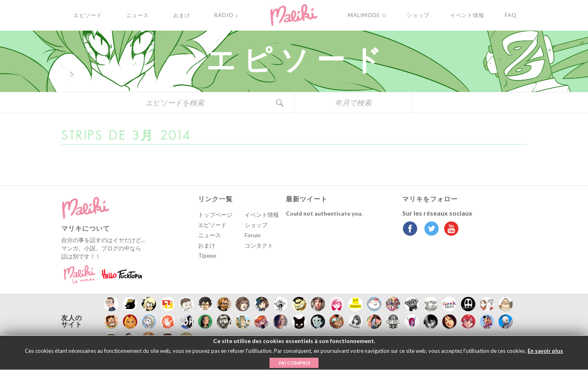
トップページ (215, 215)
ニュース (209, 235)
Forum (253, 235)
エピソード (212, 225)
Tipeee (207, 255)
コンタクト (259, 245)
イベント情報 (262, 215)
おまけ (207, 245)
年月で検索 (353, 103)
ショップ (256, 225)
